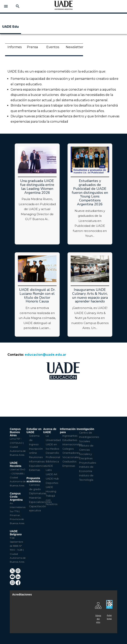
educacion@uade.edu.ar (45, 355)
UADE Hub (52, 479)
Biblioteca (52, 462)
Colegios (68, 449)
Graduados (69, 462)
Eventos (53, 47)
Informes (15, 47)
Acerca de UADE (50, 431)
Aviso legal (109, 617)
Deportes (52, 483)
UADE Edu (11, 27)
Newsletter (73, 47)
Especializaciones (40, 502)
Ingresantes (70, 436)
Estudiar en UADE (34, 431)
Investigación (85, 429)
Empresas (69, 466)
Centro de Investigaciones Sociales (89, 437)
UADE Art (52, 474)
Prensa (32, 47)
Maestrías (35, 498)
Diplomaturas (38, 493)
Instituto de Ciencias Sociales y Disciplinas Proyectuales (88, 454)
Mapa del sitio (98, 619)
